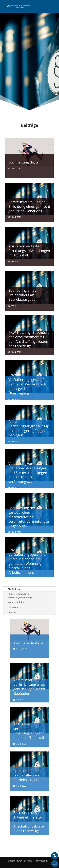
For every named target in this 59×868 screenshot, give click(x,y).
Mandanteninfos (16, 602)
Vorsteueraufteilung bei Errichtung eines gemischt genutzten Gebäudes (29, 206)
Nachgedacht (14, 607)
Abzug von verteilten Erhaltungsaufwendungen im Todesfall (29, 251)
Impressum (42, 861)
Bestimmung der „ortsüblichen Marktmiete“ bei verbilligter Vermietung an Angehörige (29, 517)
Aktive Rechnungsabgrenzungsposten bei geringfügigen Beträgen (29, 428)
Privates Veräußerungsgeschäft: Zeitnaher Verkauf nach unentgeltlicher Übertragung (27, 384)
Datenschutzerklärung (20, 861)
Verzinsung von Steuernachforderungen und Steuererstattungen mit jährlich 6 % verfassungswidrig (28, 472)
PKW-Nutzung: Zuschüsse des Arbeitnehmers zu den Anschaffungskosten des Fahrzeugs (29, 339)
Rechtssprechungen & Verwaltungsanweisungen (21, 596)
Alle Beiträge (14, 589)
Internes (12, 612)
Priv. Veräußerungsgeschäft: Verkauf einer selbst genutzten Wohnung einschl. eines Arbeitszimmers (27, 561)
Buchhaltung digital (24, 162)
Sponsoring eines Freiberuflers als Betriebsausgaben (23, 295)
